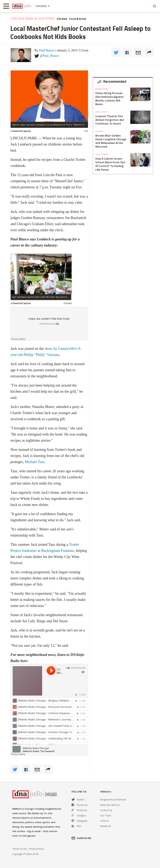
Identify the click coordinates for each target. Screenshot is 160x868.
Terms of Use (19, 849)
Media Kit (105, 826)
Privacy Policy (36, 849)
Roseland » (103, 89)
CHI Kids (62, 19)
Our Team (106, 815)
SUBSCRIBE (82, 838)
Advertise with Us (110, 805)
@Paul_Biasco (49, 56)
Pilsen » (100, 131)
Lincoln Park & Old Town (33, 19)
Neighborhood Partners (113, 800)
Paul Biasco (47, 50)
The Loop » (102, 112)
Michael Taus (35, 462)
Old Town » (103, 154)
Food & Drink (78, 19)
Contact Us (106, 810)
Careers (104, 821)
